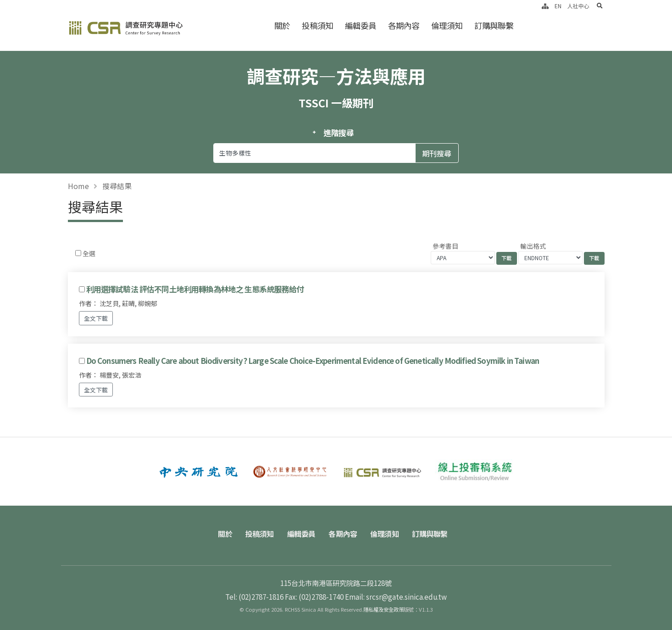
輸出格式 (533, 246)
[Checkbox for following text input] (78, 253)
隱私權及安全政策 (383, 609)
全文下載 (96, 318)
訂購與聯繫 (494, 25)
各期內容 (404, 25)
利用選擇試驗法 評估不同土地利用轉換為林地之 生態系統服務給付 (195, 289)
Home (78, 186)
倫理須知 (447, 25)
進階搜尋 (339, 133)
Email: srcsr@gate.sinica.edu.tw (396, 597)
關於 (282, 25)
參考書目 (445, 246)
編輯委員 (361, 25)
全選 (89, 253)
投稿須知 (317, 25)
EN (558, 6)
